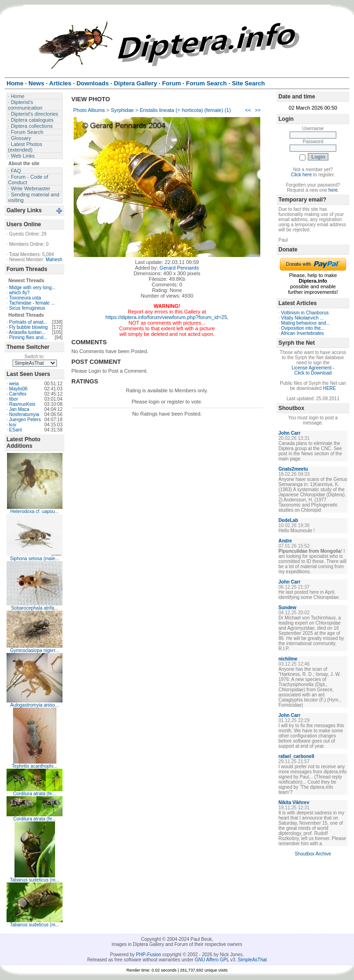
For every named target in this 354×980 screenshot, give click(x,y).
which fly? (20, 293)
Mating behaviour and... (306, 323)
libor (14, 399)
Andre (285, 541)
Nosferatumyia (24, 414)
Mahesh (54, 260)
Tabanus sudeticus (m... (35, 880)
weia (14, 384)
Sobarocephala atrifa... (35, 608)
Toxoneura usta (25, 298)
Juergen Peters (25, 420)
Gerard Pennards (179, 268)
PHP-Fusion (149, 955)
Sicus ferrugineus (27, 308)
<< (248, 110)
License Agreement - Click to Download (313, 370)
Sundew (287, 608)
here (333, 190)
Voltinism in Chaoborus (305, 313)
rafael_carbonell (296, 756)
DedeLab (288, 520)
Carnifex (18, 394)
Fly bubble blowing (29, 327)
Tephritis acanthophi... (34, 766)
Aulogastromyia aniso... (35, 705)
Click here (301, 175)
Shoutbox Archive (313, 854)
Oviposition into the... (303, 328)
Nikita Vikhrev (294, 803)
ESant (16, 430)
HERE (329, 388)
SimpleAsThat (252, 960)
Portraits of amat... (28, 322)
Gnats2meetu (293, 469)
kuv (13, 425)
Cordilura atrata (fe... (35, 794)
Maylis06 (18, 389)
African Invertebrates (302, 333)
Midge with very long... (33, 288)
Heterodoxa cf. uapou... (35, 511)
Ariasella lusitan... (27, 332)
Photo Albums (89, 110)
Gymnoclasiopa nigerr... (34, 650)
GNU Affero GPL (212, 960)
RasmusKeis (22, 404)
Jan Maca (19, 409)
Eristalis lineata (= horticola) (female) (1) (185, 110)
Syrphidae (122, 110)
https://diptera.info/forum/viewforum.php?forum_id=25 (166, 317)
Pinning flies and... (28, 337)
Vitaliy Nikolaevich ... (303, 318)
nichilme (288, 659)
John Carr (289, 433)
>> (258, 110)
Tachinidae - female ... (32, 303)
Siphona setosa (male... (34, 559)
